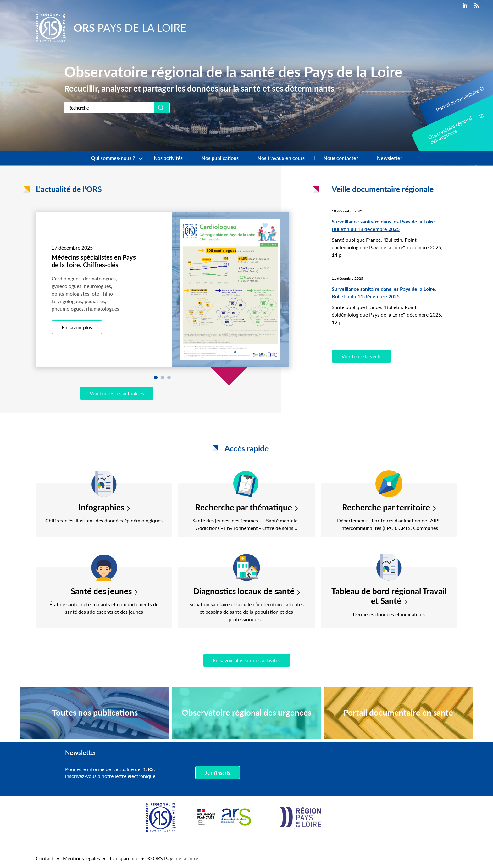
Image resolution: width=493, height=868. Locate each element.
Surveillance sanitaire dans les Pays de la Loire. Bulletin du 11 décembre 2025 (384, 293)
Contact (45, 858)
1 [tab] (156, 378)
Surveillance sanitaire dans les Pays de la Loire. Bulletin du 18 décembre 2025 (384, 225)
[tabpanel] (162, 290)
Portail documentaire (457, 100)
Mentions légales (81, 858)
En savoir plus (77, 327)
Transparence (124, 858)
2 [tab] (162, 378)
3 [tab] (169, 378)
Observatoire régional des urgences (450, 130)
